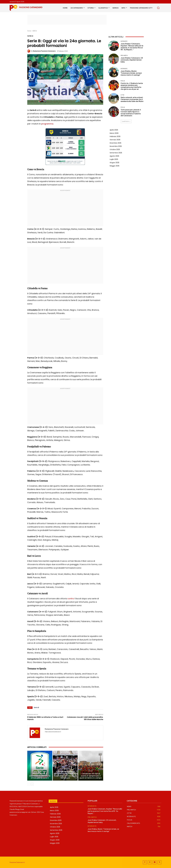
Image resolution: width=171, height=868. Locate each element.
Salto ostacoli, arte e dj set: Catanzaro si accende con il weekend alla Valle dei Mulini (132, 99)
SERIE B (35, 31)
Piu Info (81, 142)
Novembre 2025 (116, 146)
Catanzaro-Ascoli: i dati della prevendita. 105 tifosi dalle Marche (85, 718)
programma (47, 124)
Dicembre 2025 (115, 143)
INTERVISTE (124, 41)
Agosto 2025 (114, 156)
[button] (158, 8)
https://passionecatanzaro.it (53, 732)
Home (29, 31)
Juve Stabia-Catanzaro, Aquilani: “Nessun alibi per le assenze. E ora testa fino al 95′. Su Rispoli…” (132, 47)
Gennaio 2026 (115, 140)
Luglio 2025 (114, 159)
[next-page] (32, 784)
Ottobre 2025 (115, 149)
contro (71, 599)
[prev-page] (29, 784)
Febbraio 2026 (115, 136)
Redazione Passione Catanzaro (44, 51)
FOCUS (90, 771)
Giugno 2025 (114, 163)
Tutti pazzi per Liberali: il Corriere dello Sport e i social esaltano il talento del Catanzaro (131, 113)
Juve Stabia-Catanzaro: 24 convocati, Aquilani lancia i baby (132, 60)
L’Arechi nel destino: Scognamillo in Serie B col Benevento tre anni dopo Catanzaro (65, 775)
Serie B (36, 707)
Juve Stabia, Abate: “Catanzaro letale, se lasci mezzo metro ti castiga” (131, 73)
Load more (126, 121)
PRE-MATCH (124, 55)
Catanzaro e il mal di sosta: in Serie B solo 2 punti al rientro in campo (91, 776)
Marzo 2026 (114, 133)
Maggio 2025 (115, 166)
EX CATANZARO (65, 769)
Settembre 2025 (116, 153)
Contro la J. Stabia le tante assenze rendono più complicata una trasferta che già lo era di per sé (132, 86)
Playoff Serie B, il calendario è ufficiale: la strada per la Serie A (40, 776)
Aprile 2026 (114, 130)
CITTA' (122, 95)
